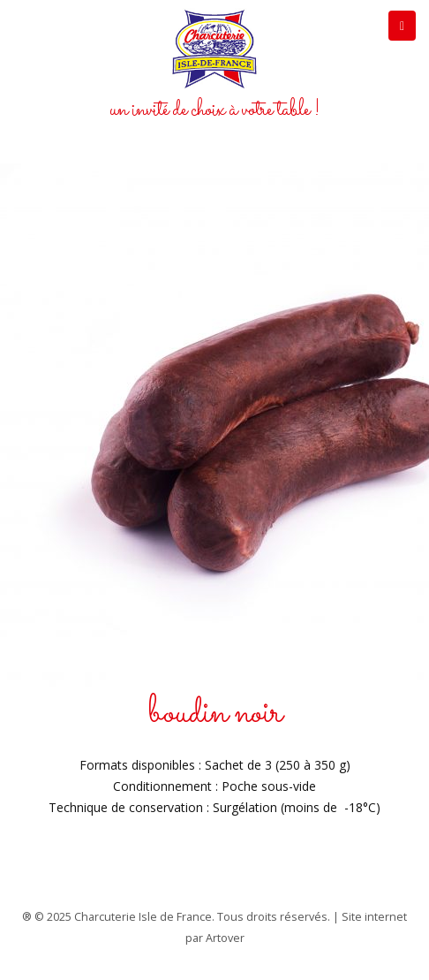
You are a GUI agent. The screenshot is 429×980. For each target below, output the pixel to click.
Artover (225, 938)
